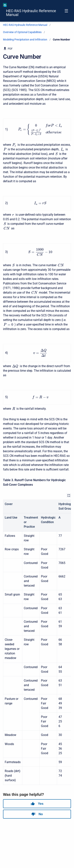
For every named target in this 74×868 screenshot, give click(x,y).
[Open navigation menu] (66, 11)
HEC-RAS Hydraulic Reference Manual (31, 13)
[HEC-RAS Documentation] (5, 5)
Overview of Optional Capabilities (22, 32)
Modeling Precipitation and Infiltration (25, 40)
